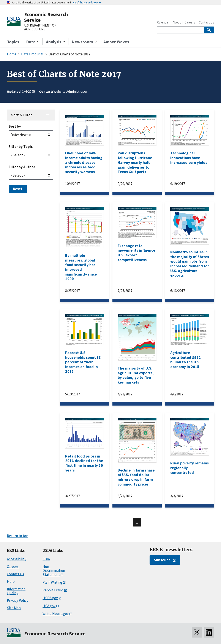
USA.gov (49, 606)
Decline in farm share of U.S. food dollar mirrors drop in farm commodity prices (136, 477)
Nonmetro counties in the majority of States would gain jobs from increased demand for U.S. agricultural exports (190, 264)
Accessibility (17, 559)
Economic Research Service (46, 17)
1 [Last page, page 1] (137, 522)
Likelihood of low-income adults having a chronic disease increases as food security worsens (84, 162)
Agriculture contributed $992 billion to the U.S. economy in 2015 (185, 360)
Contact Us (206, 22)
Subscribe (162, 560)
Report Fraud (53, 590)
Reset (18, 189)
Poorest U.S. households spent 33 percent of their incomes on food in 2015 (83, 362)
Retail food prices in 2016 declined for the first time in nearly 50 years (84, 463)
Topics (13, 42)
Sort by (15, 126)
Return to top (18, 536)
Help (11, 581)
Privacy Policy (18, 600)
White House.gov (56, 614)
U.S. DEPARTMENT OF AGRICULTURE (40, 27)
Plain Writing (52, 582)
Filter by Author (22, 167)
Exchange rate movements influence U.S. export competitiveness (136, 253)
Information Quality (16, 591)
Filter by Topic (21, 147)
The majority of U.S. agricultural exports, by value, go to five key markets (136, 375)
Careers (190, 22)
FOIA (46, 559)
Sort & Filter (22, 115)
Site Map (14, 608)
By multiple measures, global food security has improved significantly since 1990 (81, 267)
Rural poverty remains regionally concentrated (189, 468)
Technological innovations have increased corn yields (189, 158)
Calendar (163, 22)
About (177, 22)
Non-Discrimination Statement (54, 571)
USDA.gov (50, 598)
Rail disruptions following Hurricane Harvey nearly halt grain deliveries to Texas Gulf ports (135, 162)
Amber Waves (116, 42)
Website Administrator (70, 91)
